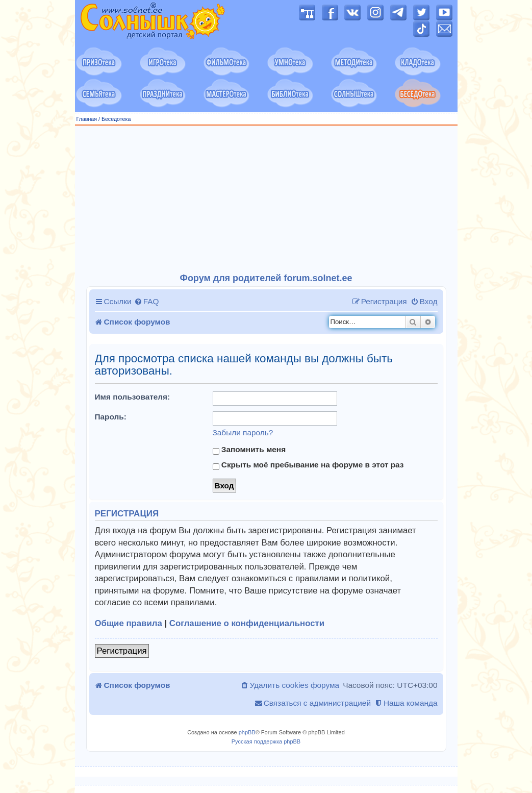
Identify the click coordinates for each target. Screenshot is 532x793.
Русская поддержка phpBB (266, 741)
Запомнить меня (249, 450)
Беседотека (116, 119)
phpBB (247, 732)
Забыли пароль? (243, 432)
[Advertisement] (266, 200)
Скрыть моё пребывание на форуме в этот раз (308, 465)
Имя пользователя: (133, 397)
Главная (87, 119)
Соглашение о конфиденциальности (247, 623)
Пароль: (111, 417)
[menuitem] (147, 302)
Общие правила (129, 623)
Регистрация (122, 651)
